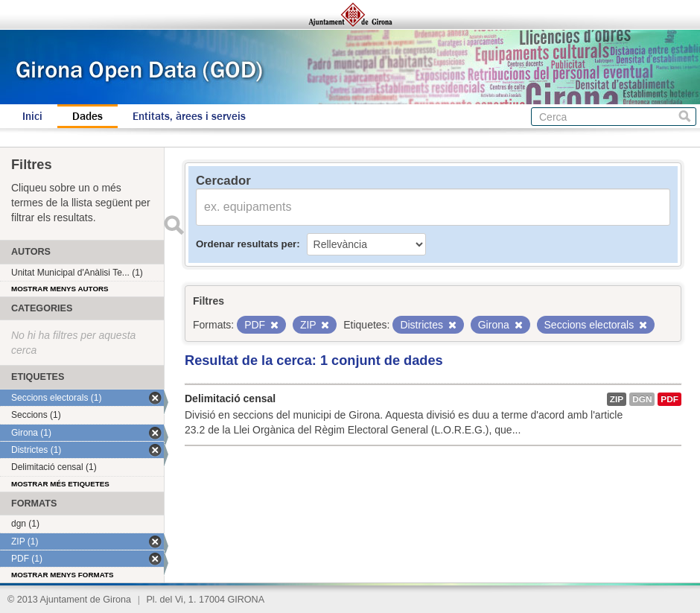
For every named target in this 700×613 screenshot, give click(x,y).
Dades (87, 116)
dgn (642, 399)
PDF (669, 399)
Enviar (174, 225)
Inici (32, 116)
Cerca (685, 117)
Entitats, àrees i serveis (189, 116)
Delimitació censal (230, 398)
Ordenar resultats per (246, 244)
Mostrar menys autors (60, 289)
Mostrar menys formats (63, 575)
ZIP (617, 399)
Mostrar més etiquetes (60, 484)
